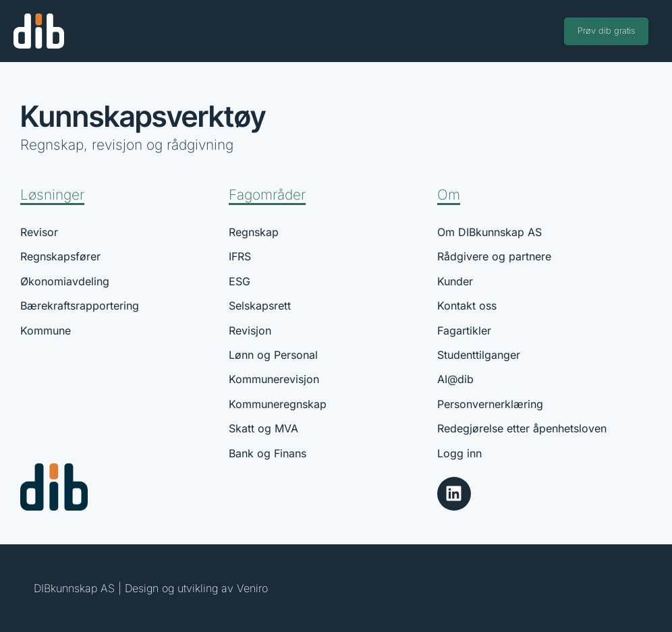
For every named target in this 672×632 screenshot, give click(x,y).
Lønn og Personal (273, 355)
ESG (240, 281)
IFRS (240, 256)
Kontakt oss (467, 306)
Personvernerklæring (490, 404)
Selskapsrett (260, 306)
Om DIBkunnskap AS (489, 232)
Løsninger (52, 195)
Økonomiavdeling (65, 281)
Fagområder (267, 195)
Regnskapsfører (60, 256)
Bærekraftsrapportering (80, 306)
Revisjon (250, 331)
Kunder (455, 281)
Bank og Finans (268, 453)
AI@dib (455, 379)
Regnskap (254, 232)
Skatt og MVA (263, 428)
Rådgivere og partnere (494, 256)
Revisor (39, 232)
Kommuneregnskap (278, 404)
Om (449, 195)
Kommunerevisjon (274, 379)
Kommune (46, 331)
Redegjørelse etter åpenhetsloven (522, 428)
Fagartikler (464, 331)
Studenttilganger (479, 355)
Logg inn (459, 453)
